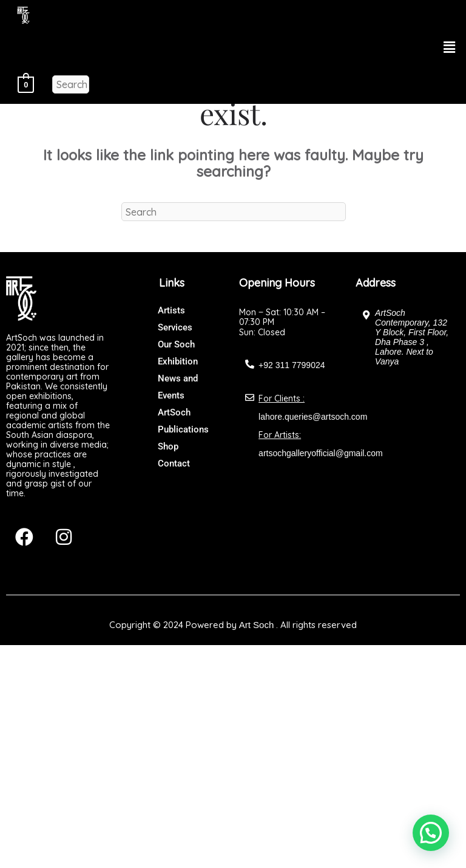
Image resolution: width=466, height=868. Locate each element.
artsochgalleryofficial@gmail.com (321, 453)
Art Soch (257, 625)
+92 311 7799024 (292, 365)
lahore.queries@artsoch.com (313, 417)
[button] (450, 47)
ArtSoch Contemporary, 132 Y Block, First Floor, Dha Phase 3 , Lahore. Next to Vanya (412, 337)
